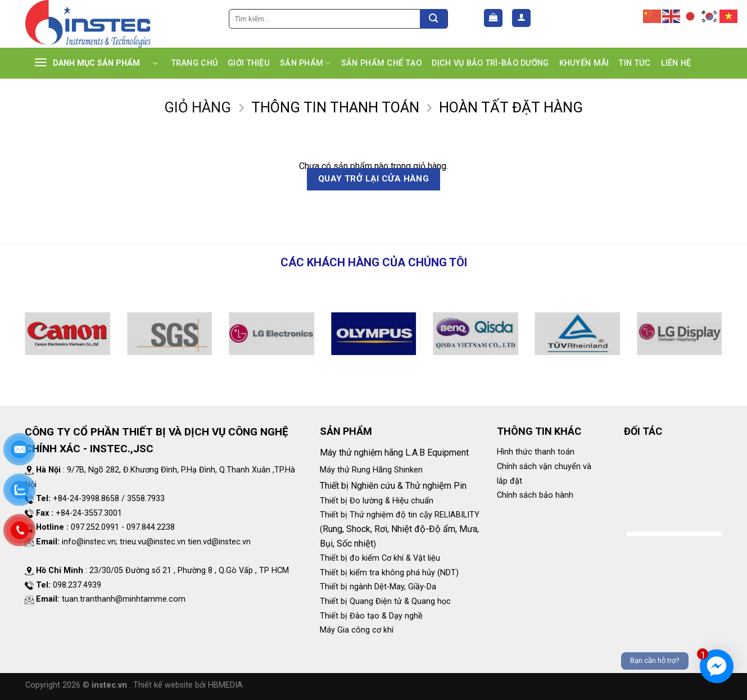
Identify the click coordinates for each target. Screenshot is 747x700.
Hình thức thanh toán (536, 452)
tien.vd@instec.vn (219, 542)
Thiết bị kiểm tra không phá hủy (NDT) (389, 573)
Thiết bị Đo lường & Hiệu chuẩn (377, 501)
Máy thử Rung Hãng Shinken (371, 470)
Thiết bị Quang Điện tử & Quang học (385, 601)
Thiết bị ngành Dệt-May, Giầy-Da (378, 587)
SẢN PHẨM (305, 63)
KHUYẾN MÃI (584, 63)
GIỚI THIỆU (249, 63)
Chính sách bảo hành (535, 495)
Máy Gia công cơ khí (357, 630)
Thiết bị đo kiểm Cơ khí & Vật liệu (380, 558)
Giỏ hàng (198, 107)
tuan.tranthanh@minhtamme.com (124, 599)
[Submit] (434, 19)
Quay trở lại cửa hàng (374, 179)
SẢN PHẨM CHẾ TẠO (382, 63)
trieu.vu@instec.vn (153, 542)
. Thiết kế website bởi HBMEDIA (186, 685)
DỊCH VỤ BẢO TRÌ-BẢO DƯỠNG (490, 63)
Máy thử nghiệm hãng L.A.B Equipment (395, 453)
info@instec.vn (89, 542)
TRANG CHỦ (195, 63)
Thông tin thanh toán (335, 107)
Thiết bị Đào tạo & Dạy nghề (371, 616)
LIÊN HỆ (676, 63)
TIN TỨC (635, 63)
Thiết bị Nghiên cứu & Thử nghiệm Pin (393, 486)
